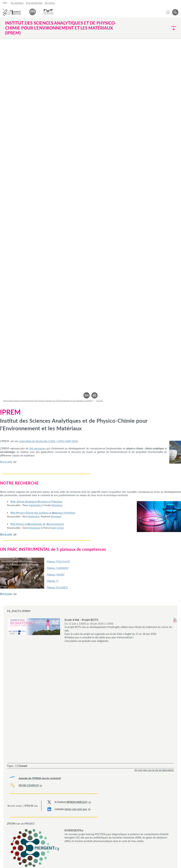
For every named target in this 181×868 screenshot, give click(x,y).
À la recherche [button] (34, 3)
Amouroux (35, 528)
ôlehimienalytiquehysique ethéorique (37, 502)
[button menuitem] (175, 12)
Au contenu (17, 3)
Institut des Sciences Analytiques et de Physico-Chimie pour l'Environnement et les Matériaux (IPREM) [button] (61, 28)
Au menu (50, 3)
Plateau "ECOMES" (57, 587)
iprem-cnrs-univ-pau (76, 809)
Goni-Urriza (57, 528)
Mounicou (57, 505)
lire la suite (6, 462)
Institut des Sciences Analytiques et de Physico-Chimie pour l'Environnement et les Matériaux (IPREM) (48, 401)
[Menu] (168, 12)
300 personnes (37, 448)
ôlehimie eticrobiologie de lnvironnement (37, 524)
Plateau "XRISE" (56, 575)
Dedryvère (34, 516)
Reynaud (56, 516)
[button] (157, 28)
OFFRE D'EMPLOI (29, 785)
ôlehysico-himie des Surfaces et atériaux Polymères (43, 513)
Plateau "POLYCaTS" (58, 562)
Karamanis (35, 505)
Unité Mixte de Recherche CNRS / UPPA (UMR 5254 (48, 441)
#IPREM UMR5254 (77, 802)
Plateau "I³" (53, 581)
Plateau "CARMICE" (58, 568)
